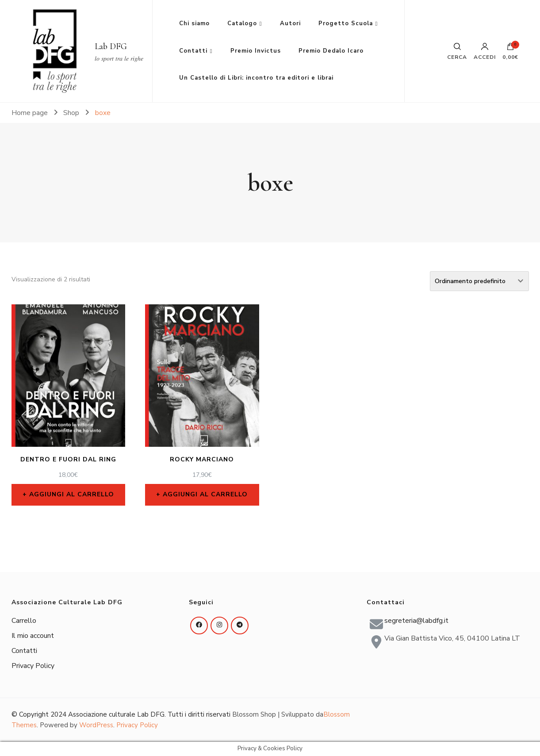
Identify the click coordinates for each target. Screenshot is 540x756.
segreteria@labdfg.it (416, 621)
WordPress (96, 725)
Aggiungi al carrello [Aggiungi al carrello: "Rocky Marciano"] (205, 494)
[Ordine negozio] (479, 281)
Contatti (193, 51)
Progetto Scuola (346, 23)
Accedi (485, 51)
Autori (290, 23)
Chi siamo (194, 23)
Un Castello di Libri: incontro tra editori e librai (256, 78)
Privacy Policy (33, 666)
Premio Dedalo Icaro (331, 51)
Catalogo (242, 23)
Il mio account (33, 636)
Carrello (24, 621)
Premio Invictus (256, 51)
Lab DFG (111, 46)
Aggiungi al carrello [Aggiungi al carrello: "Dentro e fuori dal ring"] (72, 494)
